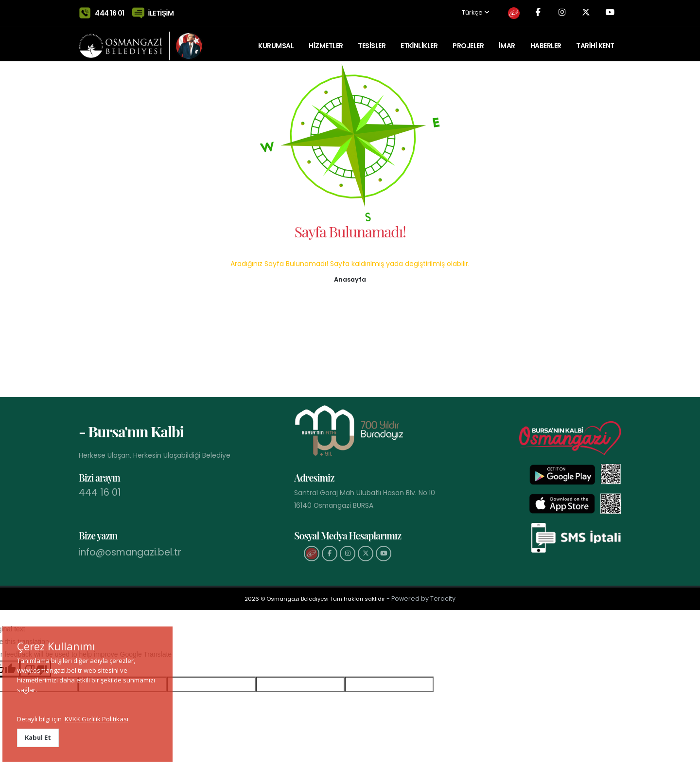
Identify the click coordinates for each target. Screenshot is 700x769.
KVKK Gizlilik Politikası (96, 719)
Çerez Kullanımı (56, 646)
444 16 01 (110, 11)
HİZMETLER (326, 41)
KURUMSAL (276, 41)
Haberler (546, 41)
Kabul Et (38, 737)
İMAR (507, 41)
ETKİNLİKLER (419, 41)
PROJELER (468, 41)
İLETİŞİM (161, 11)
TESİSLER (372, 41)
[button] (350, 279)
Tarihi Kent (595, 41)
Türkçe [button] (467, 11)
